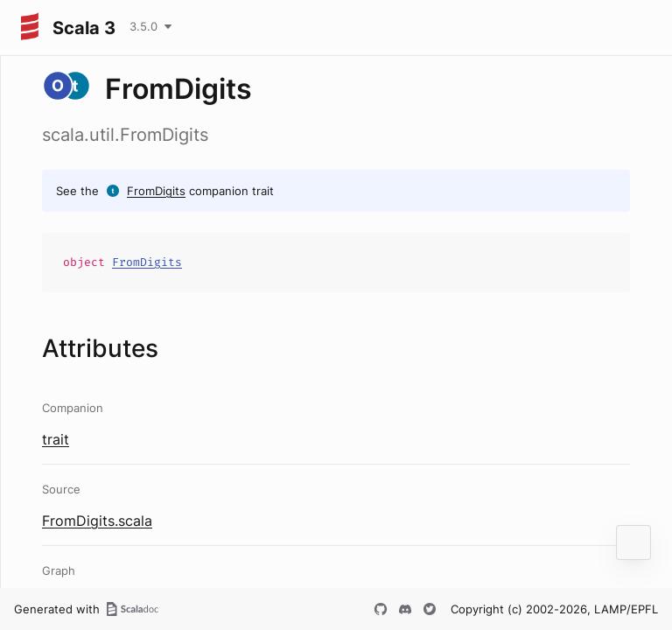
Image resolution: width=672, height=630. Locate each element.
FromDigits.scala (97, 521)
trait (56, 439)
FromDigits (156, 191)
